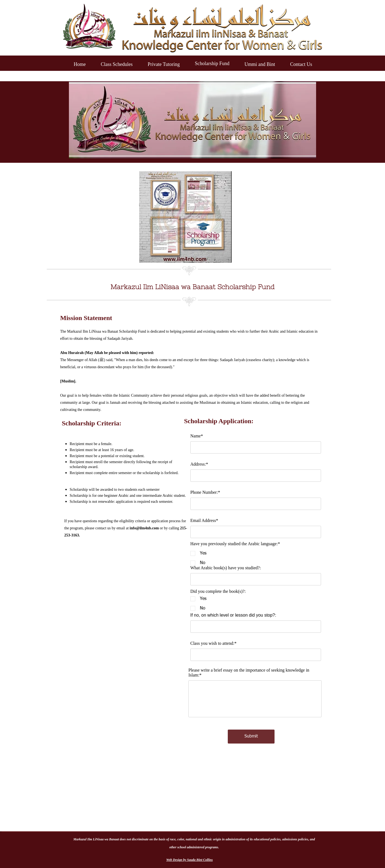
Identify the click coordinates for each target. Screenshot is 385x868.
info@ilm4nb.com (144, 528)
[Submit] (251, 737)
